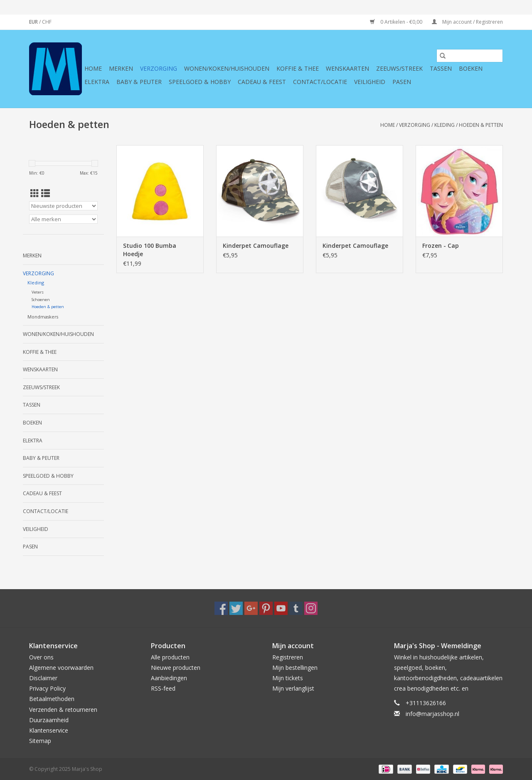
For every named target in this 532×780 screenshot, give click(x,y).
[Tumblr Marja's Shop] (296, 608)
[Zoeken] (470, 56)
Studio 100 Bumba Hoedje (150, 250)
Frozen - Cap (441, 246)
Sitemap (40, 741)
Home (93, 68)
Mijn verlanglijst (293, 688)
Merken (121, 68)
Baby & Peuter (139, 82)
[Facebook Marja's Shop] (221, 608)
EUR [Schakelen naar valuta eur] (34, 22)
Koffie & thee (298, 68)
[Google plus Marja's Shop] (251, 608)
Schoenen (41, 300)
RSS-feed (163, 688)
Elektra (97, 82)
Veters (38, 292)
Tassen (441, 68)
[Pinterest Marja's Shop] (266, 608)
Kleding (445, 125)
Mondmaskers (43, 317)
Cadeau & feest (262, 82)
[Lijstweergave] (46, 193)
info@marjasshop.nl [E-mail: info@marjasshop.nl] (432, 714)
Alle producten (170, 657)
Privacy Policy (47, 688)
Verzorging (159, 68)
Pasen (402, 82)
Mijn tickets (288, 678)
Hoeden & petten (481, 125)
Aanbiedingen (169, 678)
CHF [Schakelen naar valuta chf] (47, 22)
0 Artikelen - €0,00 (397, 22)
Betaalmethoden (52, 699)
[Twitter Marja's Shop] (236, 608)
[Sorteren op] (63, 206)
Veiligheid (370, 82)
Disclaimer (43, 678)
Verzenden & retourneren (63, 710)
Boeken (471, 68)
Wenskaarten (347, 68)
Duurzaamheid (49, 720)
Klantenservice (49, 730)
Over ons (41, 657)
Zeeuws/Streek (399, 68)
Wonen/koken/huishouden (227, 68)
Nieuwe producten (176, 668)
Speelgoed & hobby (200, 82)
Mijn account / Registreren (467, 22)
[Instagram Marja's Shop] (311, 608)
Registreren (288, 657)
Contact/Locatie (320, 82)
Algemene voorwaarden (61, 668)
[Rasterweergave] (35, 193)
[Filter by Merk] (63, 219)
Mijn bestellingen (295, 668)
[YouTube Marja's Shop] (281, 608)
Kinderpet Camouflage (256, 246)
